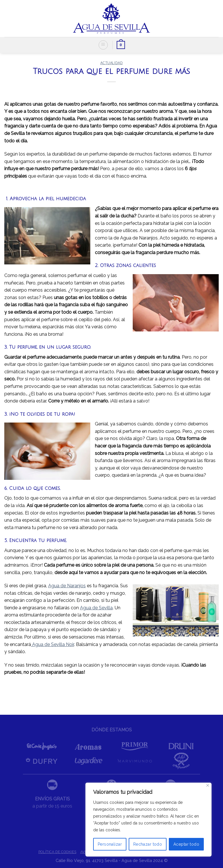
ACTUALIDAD (112, 63)
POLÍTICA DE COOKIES (57, 852)
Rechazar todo (148, 844)
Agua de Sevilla (96, 608)
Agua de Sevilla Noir (52, 644)
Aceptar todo (186, 844)
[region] (148, 820)
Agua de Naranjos (67, 586)
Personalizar (110, 844)
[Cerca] (208, 785)
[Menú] (103, 45)
